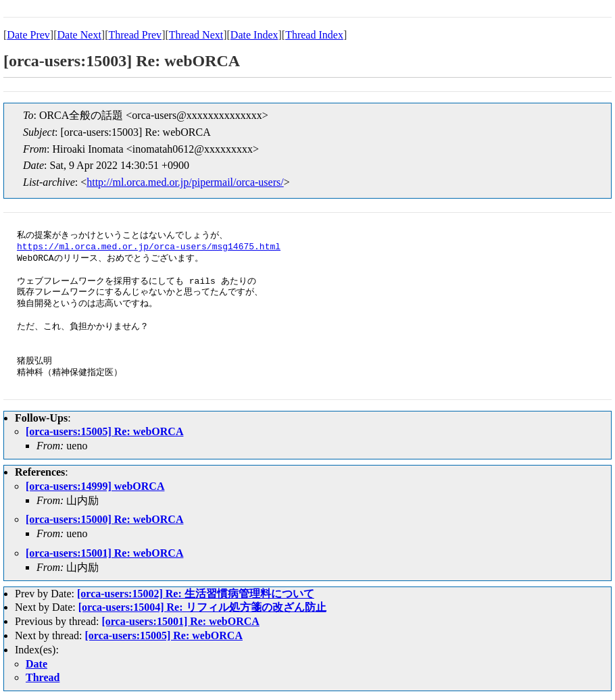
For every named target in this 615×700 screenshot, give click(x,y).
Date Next (79, 35)
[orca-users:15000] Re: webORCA (104, 519)
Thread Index (314, 35)
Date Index (254, 35)
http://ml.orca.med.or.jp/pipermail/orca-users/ (185, 182)
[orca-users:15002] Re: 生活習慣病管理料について (196, 594)
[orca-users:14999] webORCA (95, 486)
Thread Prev (135, 35)
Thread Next (196, 35)
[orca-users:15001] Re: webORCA (104, 553)
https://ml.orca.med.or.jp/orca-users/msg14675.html (149, 247)
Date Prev (28, 35)
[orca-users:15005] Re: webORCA (104, 431)
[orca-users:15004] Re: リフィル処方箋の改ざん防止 (202, 607)
